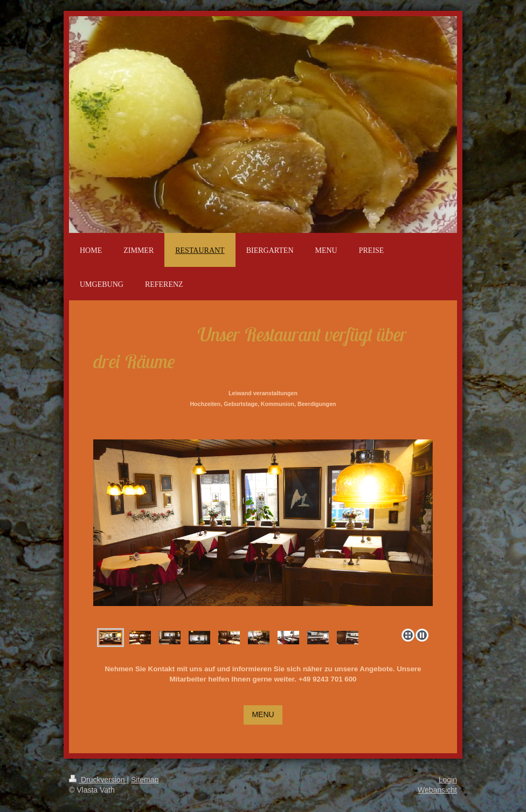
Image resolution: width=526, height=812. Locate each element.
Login (448, 780)
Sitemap (145, 780)
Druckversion (98, 780)
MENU (263, 714)
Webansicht (437, 790)
